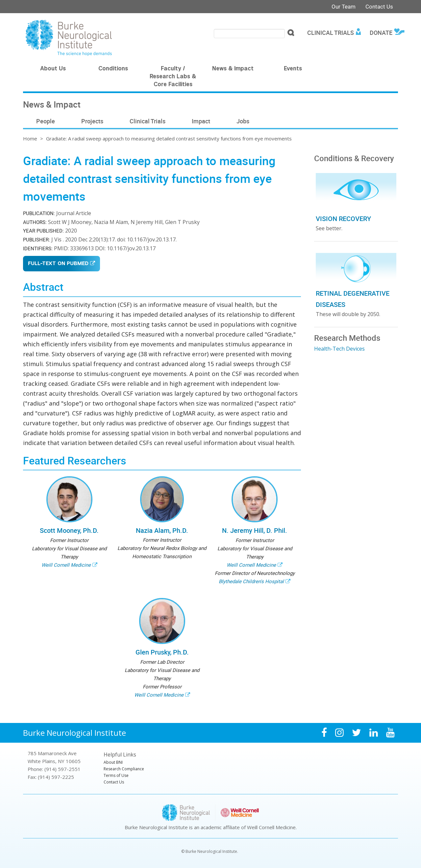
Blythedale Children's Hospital (251, 581)
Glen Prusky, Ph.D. (162, 652)
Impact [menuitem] (201, 121)
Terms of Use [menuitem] (116, 775)
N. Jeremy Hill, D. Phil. (255, 530)
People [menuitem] (46, 121)
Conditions (113, 69)
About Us (53, 69)
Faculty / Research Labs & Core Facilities (173, 77)
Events (293, 69)
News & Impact (233, 69)
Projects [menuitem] (92, 121)
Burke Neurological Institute (74, 733)
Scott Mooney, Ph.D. (69, 530)
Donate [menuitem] (381, 33)
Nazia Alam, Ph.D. (162, 530)
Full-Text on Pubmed (58, 264)
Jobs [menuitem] (243, 121)
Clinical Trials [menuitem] (331, 33)
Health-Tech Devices (339, 349)
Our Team (344, 6)
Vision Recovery (343, 219)
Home (30, 138)
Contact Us (379, 6)
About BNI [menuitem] (113, 762)
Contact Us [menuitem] (114, 782)
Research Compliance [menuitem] (124, 769)
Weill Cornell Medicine (66, 565)
